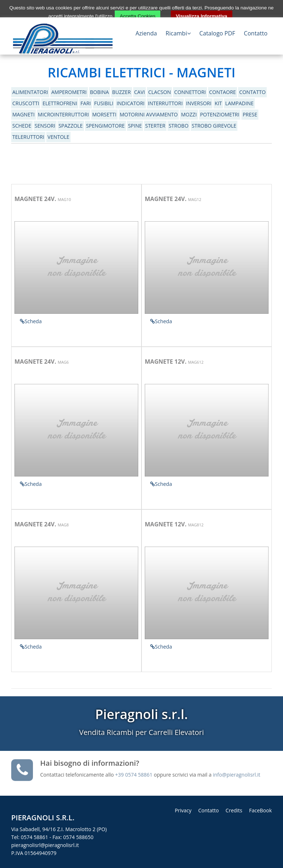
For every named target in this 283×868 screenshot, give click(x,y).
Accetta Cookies (138, 16)
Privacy (183, 810)
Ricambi (178, 33)
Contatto (256, 33)
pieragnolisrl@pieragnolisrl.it (45, 845)
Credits (234, 810)
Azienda (146, 33)
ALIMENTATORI (30, 92)
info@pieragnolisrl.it (236, 773)
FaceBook (260, 810)
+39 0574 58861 (134, 773)
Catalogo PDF (217, 33)
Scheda (31, 321)
